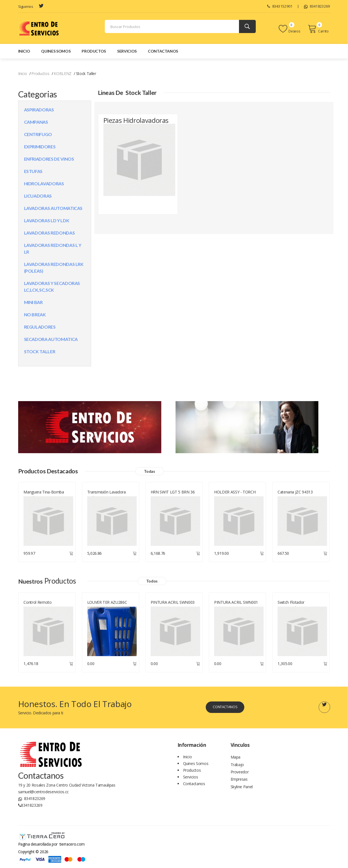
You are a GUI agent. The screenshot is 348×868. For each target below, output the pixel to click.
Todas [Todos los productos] (162, 472)
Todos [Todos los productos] (157, 582)
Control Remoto (37, 603)
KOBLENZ (63, 73)
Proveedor (240, 775)
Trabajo (237, 767)
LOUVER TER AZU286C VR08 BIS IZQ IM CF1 (107, 606)
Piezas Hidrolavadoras (126, 127)
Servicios (127, 51)
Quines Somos (56, 51)
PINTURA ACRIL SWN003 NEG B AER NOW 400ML (173, 606)
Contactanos (163, 51)
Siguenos (26, 6)
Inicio (24, 51)
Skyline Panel (242, 792)
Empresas (239, 784)
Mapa (236, 759)
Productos (94, 51)
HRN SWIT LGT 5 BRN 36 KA (173, 496)
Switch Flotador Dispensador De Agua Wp (300, 606)
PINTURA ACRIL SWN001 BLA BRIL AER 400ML (236, 606)
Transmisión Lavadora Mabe (106, 496)
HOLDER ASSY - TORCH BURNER (235, 496)
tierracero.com (72, 845)
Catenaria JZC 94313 (295, 493)
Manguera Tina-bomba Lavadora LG (44, 496)
